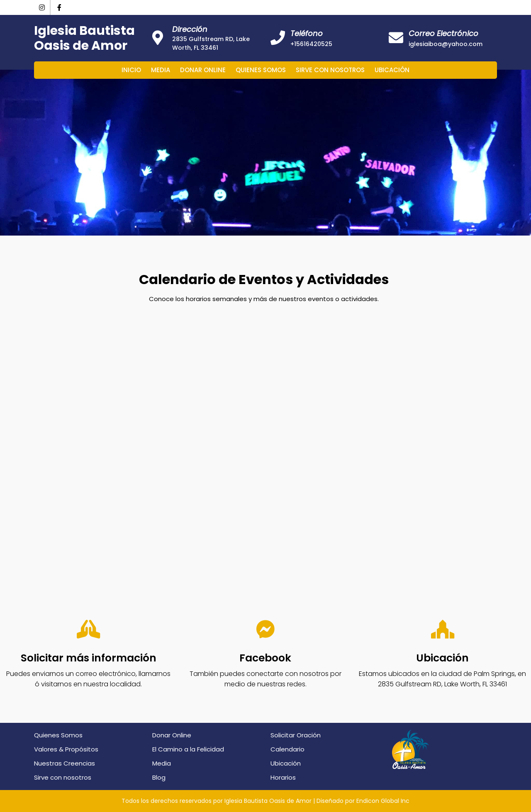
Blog (159, 777)
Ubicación (392, 70)
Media (161, 70)
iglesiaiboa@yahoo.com (446, 44)
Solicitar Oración (296, 735)
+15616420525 (311, 44)
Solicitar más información (89, 658)
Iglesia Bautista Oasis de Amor (84, 38)
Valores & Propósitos (66, 749)
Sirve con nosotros (330, 70)
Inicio (131, 70)
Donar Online (203, 70)
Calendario (287, 749)
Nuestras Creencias (65, 763)
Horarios (283, 777)
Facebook (265, 658)
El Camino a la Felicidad (188, 749)
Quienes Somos (261, 70)
